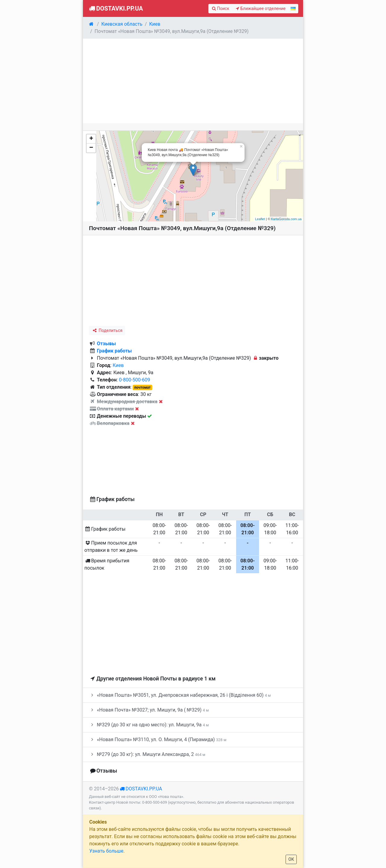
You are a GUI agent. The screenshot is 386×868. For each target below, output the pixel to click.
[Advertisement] (193, 81)
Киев (118, 365)
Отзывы (106, 344)
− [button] (91, 148)
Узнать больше (106, 851)
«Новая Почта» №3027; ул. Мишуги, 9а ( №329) (149, 710)
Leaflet (260, 219)
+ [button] (91, 139)
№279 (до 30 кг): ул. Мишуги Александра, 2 (147, 754)
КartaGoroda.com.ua (286, 219)
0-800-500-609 (135, 380)
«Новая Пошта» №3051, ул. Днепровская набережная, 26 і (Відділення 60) (180, 695)
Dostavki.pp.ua (115, 8)
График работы (114, 351)
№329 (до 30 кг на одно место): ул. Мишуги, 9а (149, 725)
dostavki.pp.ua (144, 789)
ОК (291, 859)
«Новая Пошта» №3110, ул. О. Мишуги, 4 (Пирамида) (158, 739)
